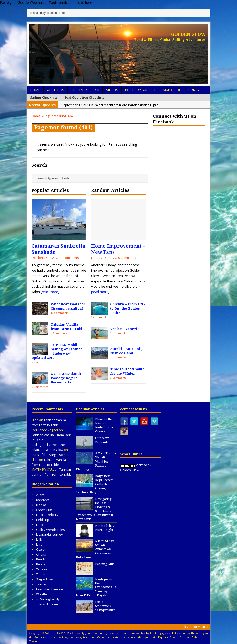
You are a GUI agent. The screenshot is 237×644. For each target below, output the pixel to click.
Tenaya (42, 569)
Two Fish (42, 584)
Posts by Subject (140, 90)
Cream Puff (44, 510)
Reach (41, 559)
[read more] (50, 292)
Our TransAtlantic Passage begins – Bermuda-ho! (66, 378)
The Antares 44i (85, 90)
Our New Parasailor (103, 440)
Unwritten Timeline (50, 589)
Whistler (42, 594)
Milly (39, 539)
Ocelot (41, 549)
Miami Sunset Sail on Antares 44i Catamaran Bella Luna (95, 549)
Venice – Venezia (125, 329)
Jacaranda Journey (49, 534)
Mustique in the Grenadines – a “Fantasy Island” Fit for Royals (96, 587)
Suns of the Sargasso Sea (50, 455)
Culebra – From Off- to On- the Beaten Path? (127, 309)
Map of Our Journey (181, 90)
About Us (56, 90)
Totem (41, 574)
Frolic (40, 525)
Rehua (41, 564)
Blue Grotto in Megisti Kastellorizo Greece (105, 425)
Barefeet (43, 500)
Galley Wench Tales (50, 530)
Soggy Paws (45, 579)
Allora (40, 495)
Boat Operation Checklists (84, 97)
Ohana (41, 554)
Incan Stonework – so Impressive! (106, 606)
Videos (112, 90)
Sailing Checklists (44, 97)
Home (35, 90)
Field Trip (43, 520)
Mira (39, 544)
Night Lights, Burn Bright (104, 528)
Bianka (41, 505)
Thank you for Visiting (193, 627)
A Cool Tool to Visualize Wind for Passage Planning (96, 461)
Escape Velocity (47, 515)
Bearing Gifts (105, 564)
